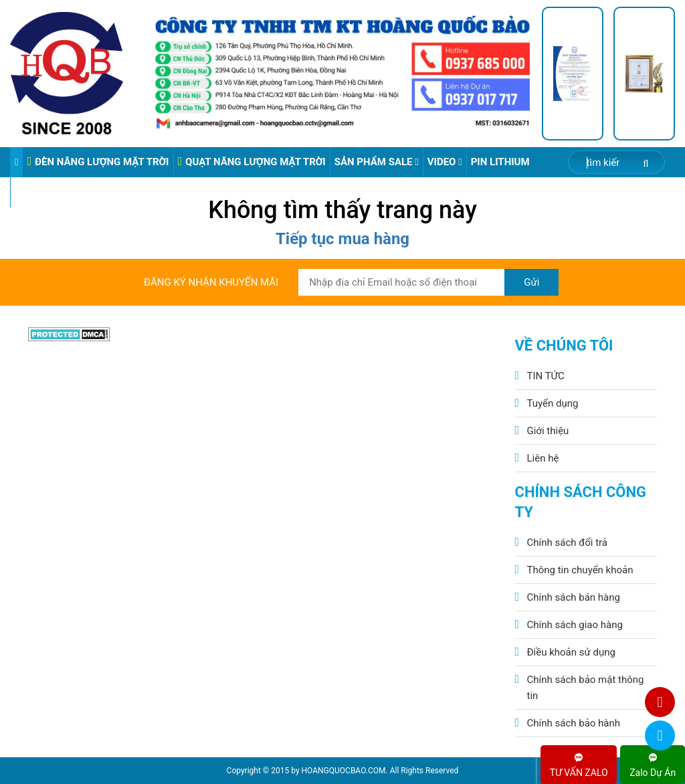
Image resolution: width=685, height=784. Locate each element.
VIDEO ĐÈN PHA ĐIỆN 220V (77, 192)
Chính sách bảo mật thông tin (586, 688)
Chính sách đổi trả (567, 543)
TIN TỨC (546, 376)
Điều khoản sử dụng (571, 652)
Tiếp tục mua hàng (342, 239)
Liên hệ (543, 458)
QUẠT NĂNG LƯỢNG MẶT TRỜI (252, 162)
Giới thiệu (548, 431)
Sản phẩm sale (377, 162)
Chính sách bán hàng (574, 597)
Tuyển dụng (553, 403)
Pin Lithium (500, 162)
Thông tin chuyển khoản (580, 570)
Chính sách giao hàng (575, 625)
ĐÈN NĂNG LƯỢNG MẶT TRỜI (98, 162)
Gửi (531, 282)
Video (445, 162)
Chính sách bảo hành (574, 723)
